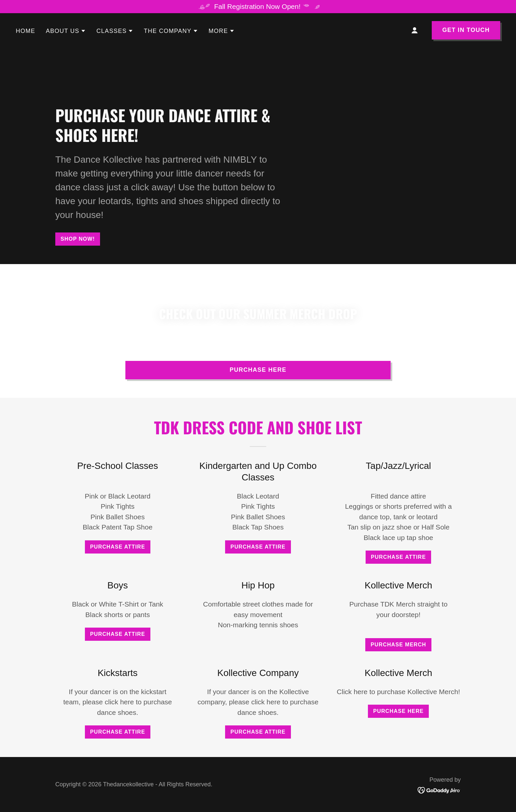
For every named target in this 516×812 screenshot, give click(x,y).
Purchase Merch (398, 645)
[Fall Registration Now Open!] (258, 7)
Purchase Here (398, 711)
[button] (66, 31)
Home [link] (26, 31)
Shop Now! (78, 239)
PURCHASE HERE (258, 370)
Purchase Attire (118, 547)
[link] (439, 789)
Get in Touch (466, 30)
